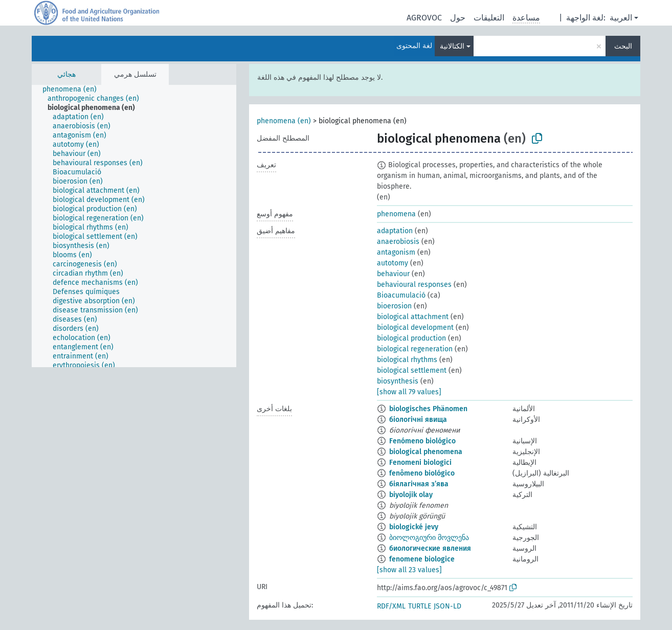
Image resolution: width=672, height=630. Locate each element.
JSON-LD (447, 606)
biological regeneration (415, 349)
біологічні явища (418, 420)
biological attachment (413, 317)
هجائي (66, 74)
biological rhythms (407, 360)
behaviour (393, 274)
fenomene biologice (422, 559)
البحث (623, 46)
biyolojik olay (411, 495)
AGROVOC (424, 18)
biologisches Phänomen (428, 409)
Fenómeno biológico (422, 441)
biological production (411, 338)
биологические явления (430, 548)
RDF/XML (391, 606)
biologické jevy (414, 527)
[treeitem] (74, 89)
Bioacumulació (401, 295)
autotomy (393, 263)
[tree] (134, 226)
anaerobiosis (398, 242)
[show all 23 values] (409, 570)
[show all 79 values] (409, 392)
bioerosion (394, 306)
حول (458, 18)
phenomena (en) (284, 121)
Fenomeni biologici (420, 463)
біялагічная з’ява (419, 484)
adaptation (395, 231)
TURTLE (420, 606)
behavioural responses (414, 285)
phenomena (396, 214)
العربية (621, 18)
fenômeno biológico (422, 473)
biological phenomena (426, 452)
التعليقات (489, 18)
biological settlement (412, 370)
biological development (415, 328)
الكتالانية (452, 46)
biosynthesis (398, 381)
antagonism (396, 252)
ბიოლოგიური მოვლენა (429, 538)
